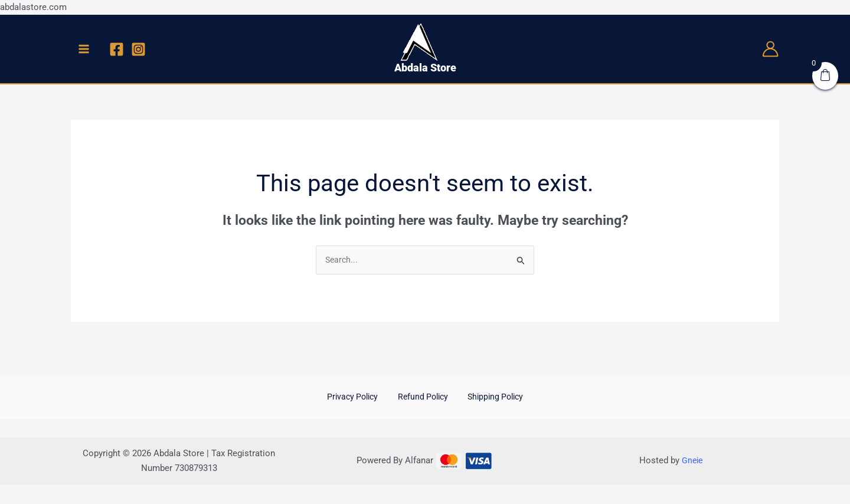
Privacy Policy (359, 398)
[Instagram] (138, 49)
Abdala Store (425, 68)
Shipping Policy (488, 398)
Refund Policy (422, 398)
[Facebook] (117, 49)
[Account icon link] (770, 49)
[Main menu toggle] (84, 49)
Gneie (692, 462)
